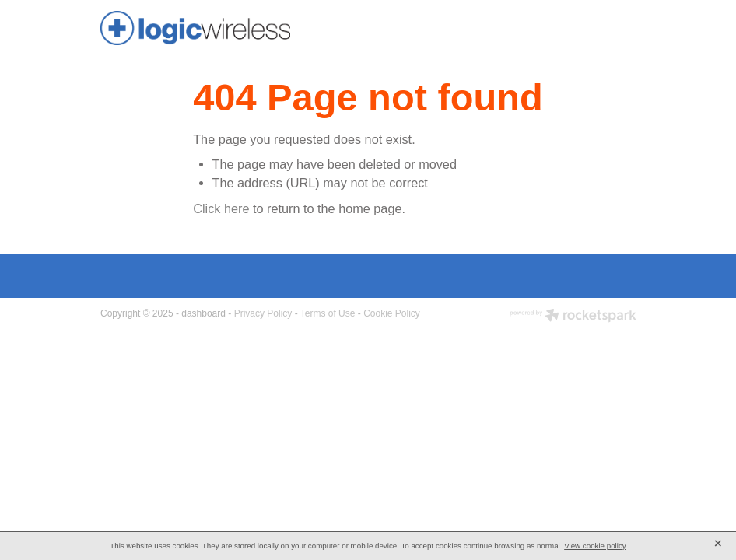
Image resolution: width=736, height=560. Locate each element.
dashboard (203, 313)
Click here (221, 208)
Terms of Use (328, 313)
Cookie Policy (392, 313)
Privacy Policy (263, 313)
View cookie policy (595, 546)
